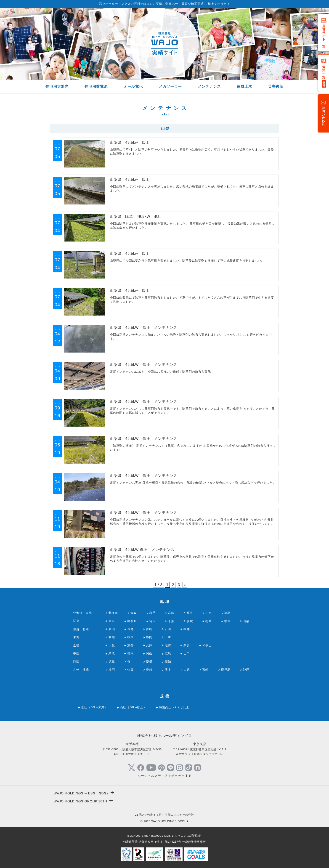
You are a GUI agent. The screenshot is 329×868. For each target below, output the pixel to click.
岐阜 (130, 637)
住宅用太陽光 (57, 86)
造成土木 (244, 86)
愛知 (112, 637)
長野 (130, 629)
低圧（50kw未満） (94, 707)
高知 (168, 662)
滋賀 (168, 645)
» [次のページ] (185, 585)
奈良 (187, 645)
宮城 (171, 613)
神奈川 (132, 621)
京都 (130, 645)
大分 (187, 670)
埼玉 (152, 621)
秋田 (190, 613)
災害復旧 (276, 86)
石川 (168, 629)
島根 (130, 653)
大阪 (112, 645)
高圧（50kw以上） (133, 707)
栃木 (209, 621)
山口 (187, 653)
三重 (168, 637)
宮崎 (205, 670)
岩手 (152, 613)
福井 (187, 629)
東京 (112, 621)
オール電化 (133, 86)
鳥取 (112, 653)
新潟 (112, 629)
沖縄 (246, 670)
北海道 (113, 613)
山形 (209, 613)
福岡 (112, 670)
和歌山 (207, 645)
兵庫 (149, 645)
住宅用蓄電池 (96, 86)
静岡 (149, 637)
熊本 (168, 670)
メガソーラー (170, 86)
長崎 (149, 670)
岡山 (149, 653)
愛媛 (149, 662)
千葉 (171, 621)
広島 (168, 653)
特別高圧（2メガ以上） (176, 707)
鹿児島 (226, 670)
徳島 (112, 662)
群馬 (227, 621)
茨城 (190, 621)
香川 (130, 662)
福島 (227, 613)
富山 (149, 629)
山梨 (246, 621)
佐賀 (130, 670)
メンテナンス (209, 86)
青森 (134, 613)
